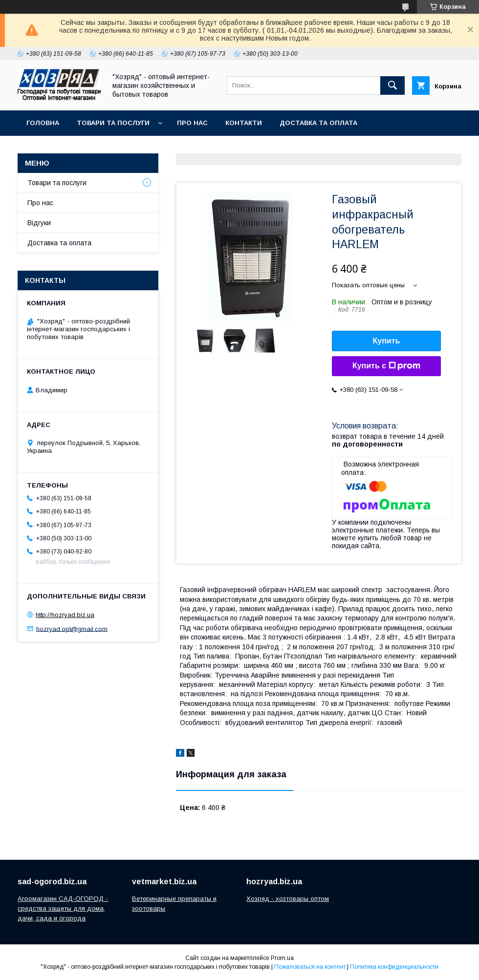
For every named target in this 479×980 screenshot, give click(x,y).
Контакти (244, 123)
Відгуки (39, 223)
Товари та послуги (113, 123)
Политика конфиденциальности (394, 967)
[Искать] (392, 85)
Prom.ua (282, 958)
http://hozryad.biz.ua (65, 615)
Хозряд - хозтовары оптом (288, 899)
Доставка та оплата (318, 123)
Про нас (192, 123)
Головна (43, 123)
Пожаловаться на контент (310, 967)
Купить (387, 341)
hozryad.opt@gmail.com (72, 628)
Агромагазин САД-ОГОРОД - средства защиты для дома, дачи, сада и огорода (63, 908)
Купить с (386, 366)
